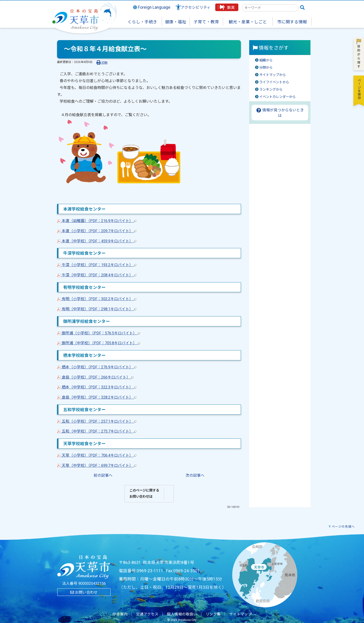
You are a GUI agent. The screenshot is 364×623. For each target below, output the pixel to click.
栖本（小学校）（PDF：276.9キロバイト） (97, 367)
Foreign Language (152, 7)
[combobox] (270, 8)
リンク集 (213, 614)
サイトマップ (240, 614)
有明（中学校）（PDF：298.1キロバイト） (97, 309)
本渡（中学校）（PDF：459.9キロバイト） (97, 241)
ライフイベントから (274, 82)
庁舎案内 (120, 614)
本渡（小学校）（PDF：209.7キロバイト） (97, 231)
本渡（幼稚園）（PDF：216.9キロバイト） (97, 221)
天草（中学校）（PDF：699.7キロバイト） (97, 465)
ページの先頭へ (343, 527)
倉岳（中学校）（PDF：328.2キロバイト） (97, 397)
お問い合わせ (84, 592)
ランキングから (271, 90)
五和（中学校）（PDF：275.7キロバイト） (97, 431)
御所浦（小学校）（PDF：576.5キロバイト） (99, 333)
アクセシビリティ (196, 7)
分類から (266, 68)
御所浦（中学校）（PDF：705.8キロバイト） (99, 343)
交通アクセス (147, 614)
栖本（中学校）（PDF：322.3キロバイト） (97, 387)
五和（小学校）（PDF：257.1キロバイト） (97, 421)
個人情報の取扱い (182, 614)
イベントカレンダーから (277, 97)
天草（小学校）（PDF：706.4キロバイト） (97, 455)
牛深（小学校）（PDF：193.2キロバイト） (97, 265)
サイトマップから (273, 75)
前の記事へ (103, 475)
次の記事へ (195, 475)
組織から (266, 60)
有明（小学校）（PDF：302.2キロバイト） (97, 299)
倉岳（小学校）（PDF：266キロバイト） (95, 377)
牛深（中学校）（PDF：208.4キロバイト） (97, 275)
